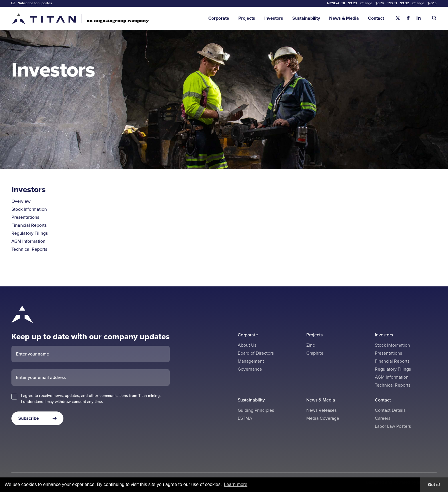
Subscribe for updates (32, 3)
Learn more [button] (236, 484)
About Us (247, 345)
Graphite (315, 353)
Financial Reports (29, 225)
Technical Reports (29, 249)
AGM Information (28, 241)
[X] (398, 18)
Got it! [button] (434, 485)
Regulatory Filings (30, 233)
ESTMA (245, 418)
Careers (383, 418)
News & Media (344, 18)
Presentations (25, 217)
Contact (376, 18)
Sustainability (306, 18)
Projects (247, 18)
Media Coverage (323, 418)
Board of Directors (256, 353)
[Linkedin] (419, 18)
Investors (274, 18)
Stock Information (29, 209)
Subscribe (29, 418)
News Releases (321, 410)
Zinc (311, 345)
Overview (21, 201)
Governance (250, 369)
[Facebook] (408, 18)
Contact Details (390, 410)
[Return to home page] (80, 18)
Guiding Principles (256, 410)
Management (251, 361)
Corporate (219, 18)
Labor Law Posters (393, 426)
